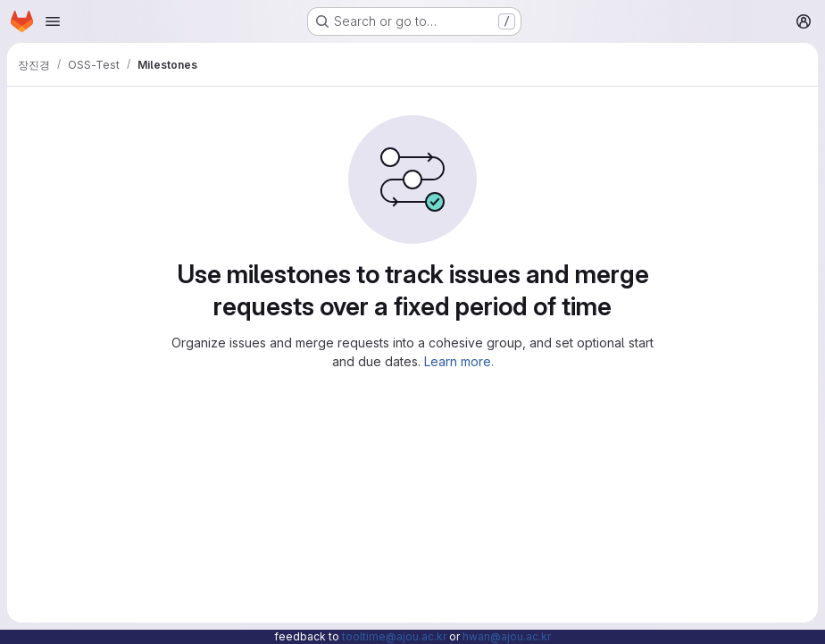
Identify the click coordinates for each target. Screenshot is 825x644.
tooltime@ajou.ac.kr (394, 636)
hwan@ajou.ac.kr (507, 636)
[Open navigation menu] (53, 21)
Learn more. (459, 361)
